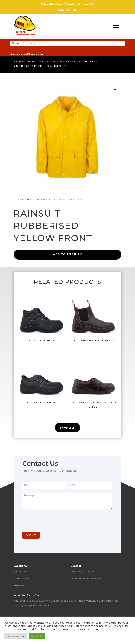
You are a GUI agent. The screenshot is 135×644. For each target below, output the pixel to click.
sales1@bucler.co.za (90, 579)
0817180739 (85, 4)
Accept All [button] (37, 636)
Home (19, 61)
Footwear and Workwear (55, 61)
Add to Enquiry (67, 254)
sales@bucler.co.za (57, 4)
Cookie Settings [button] (16, 636)
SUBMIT (31, 535)
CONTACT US (67, 10)
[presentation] (49, 520)
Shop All (67, 428)
